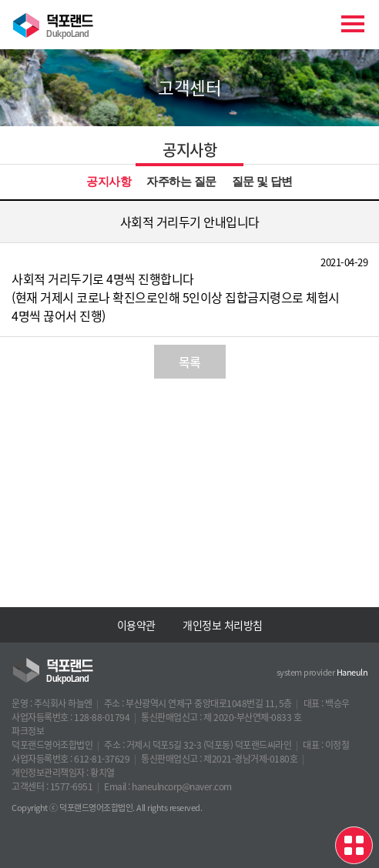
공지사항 (109, 182)
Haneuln (352, 672)
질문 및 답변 (262, 182)
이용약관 (136, 625)
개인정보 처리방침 (223, 625)
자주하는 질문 (181, 182)
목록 (190, 362)
